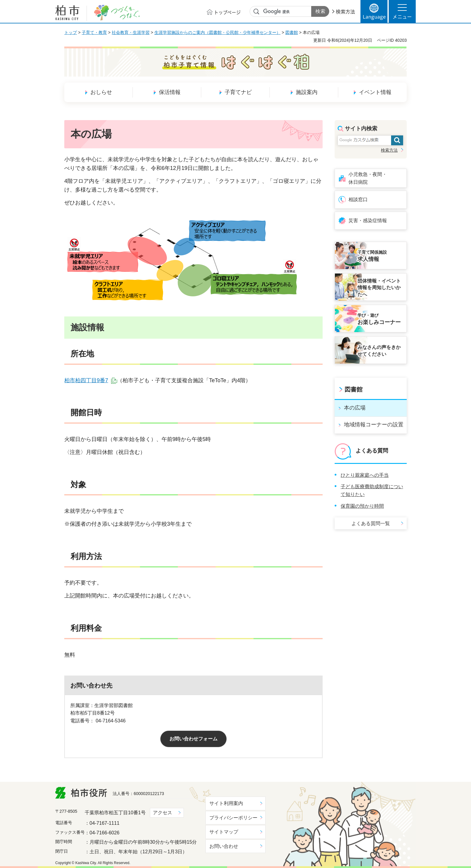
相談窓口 (358, 200)
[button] (402, 11)
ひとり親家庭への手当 (365, 475)
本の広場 (355, 408)
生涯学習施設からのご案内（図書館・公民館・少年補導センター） (217, 32)
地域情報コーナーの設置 (374, 425)
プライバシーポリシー (233, 818)
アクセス (163, 813)
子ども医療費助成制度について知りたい (372, 490)
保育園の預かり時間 (362, 506)
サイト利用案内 (226, 803)
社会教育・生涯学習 (131, 32)
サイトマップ (224, 832)
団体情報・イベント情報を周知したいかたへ (379, 288)
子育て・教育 (94, 32)
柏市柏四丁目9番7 (91, 380)
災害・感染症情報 (368, 221)
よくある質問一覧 (371, 523)
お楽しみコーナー (380, 319)
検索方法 (345, 12)
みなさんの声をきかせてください (379, 351)
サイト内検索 (257, 12)
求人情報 (380, 256)
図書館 (292, 32)
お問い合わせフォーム (193, 739)
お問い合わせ (224, 846)
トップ (71, 32)
